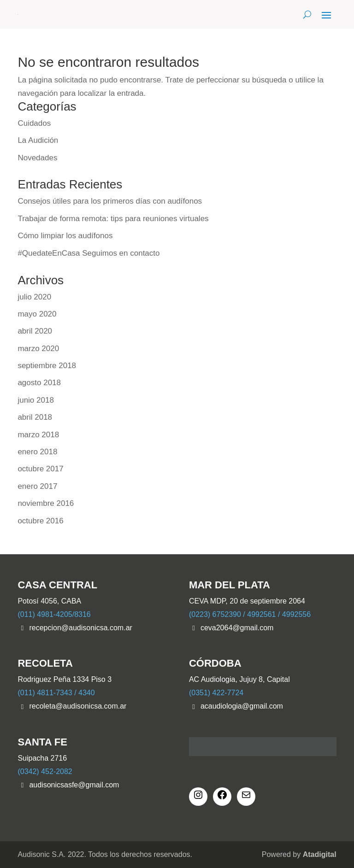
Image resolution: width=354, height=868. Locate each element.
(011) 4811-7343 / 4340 (56, 693)
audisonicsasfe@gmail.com (74, 785)
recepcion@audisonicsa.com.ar (80, 628)
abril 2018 (35, 417)
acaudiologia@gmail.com (242, 706)
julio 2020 (34, 297)
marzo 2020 (38, 349)
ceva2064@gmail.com (237, 628)
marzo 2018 (38, 435)
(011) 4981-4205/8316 (54, 614)
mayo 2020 (37, 314)
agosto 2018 (39, 383)
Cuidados (34, 123)
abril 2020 (35, 331)
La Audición (38, 140)
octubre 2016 (40, 521)
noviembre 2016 (46, 503)
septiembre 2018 (47, 366)
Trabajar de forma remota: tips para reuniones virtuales (113, 219)
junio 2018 (35, 400)
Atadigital (320, 854)
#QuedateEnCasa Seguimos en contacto (88, 253)
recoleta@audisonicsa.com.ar (78, 706)
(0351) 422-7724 (216, 693)
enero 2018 (37, 452)
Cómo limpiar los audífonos (65, 236)
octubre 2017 (40, 469)
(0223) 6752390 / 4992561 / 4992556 (250, 614)
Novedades (37, 158)
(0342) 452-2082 (45, 771)
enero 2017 (37, 486)
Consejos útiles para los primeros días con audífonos (110, 201)
